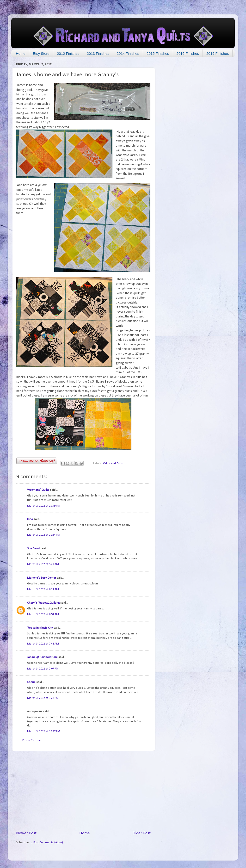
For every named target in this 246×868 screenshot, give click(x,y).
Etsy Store (41, 53)
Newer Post (26, 833)
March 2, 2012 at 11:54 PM (44, 535)
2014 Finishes (128, 53)
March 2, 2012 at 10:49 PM (44, 506)
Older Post (142, 833)
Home (21, 53)
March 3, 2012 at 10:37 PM (44, 732)
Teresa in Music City (40, 628)
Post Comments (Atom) (48, 843)
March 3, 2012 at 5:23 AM (43, 564)
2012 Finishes (68, 53)
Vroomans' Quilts (38, 490)
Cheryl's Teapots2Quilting (43, 603)
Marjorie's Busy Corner (42, 578)
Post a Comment (33, 740)
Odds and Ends (113, 464)
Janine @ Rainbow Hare (42, 657)
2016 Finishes (188, 53)
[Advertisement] (83, 791)
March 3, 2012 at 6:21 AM (43, 589)
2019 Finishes (218, 53)
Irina (30, 519)
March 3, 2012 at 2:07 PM (43, 669)
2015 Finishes (158, 53)
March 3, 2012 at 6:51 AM (43, 614)
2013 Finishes (98, 53)
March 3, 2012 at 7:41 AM (43, 644)
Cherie (31, 682)
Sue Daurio (34, 549)
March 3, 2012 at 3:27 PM (43, 698)
